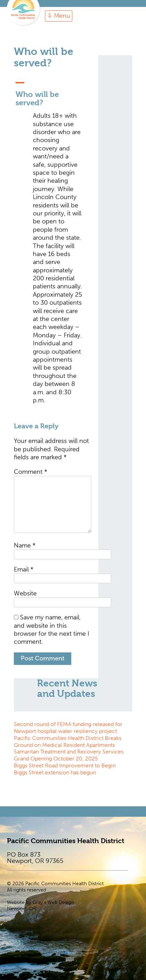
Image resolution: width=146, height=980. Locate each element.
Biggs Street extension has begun (55, 772)
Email (24, 569)
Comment (30, 472)
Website (25, 593)
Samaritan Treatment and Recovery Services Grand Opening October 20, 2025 (69, 755)
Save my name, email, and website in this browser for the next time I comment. (52, 629)
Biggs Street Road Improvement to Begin (65, 765)
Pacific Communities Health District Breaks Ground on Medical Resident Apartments (68, 742)
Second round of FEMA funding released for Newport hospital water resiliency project (68, 728)
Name (25, 545)
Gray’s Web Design (53, 902)
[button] (53, 93)
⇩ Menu (59, 16)
